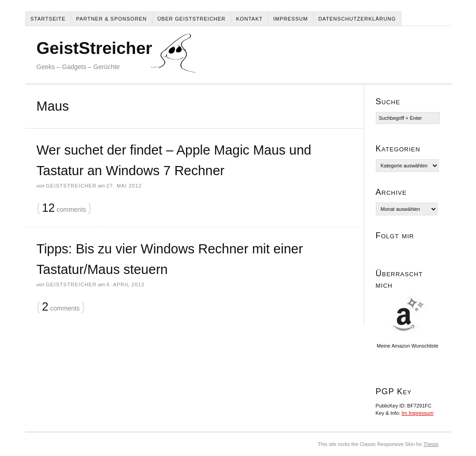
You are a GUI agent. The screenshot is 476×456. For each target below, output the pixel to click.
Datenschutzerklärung (357, 19)
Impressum (291, 19)
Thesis (431, 444)
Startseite (48, 19)
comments (64, 208)
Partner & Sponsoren (111, 19)
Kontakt (249, 19)
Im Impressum (417, 413)
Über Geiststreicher (192, 19)
